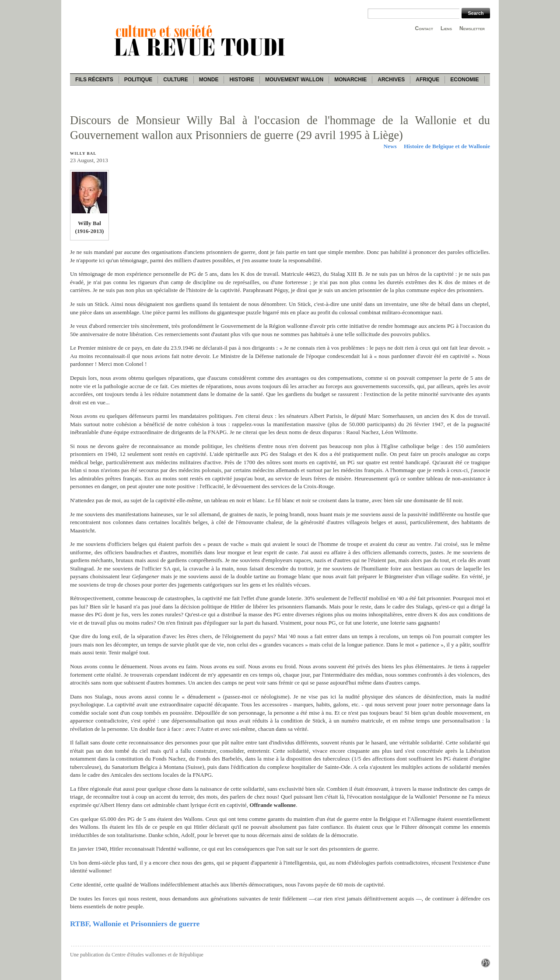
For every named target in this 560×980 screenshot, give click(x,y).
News (390, 146)
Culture (175, 80)
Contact (424, 28)
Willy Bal (83, 153)
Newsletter (472, 28)
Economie (464, 80)
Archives (391, 80)
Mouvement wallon (294, 80)
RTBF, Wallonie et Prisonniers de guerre (135, 924)
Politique (138, 80)
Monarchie (350, 80)
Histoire (241, 80)
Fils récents (94, 80)
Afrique (427, 80)
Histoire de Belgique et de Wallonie (447, 146)
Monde (209, 80)
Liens (446, 28)
